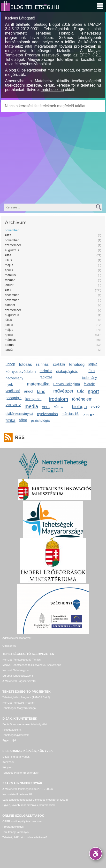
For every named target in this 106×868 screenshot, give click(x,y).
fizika (11, 421)
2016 (8, 255)
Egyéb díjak (9, 740)
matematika (38, 384)
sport (93, 391)
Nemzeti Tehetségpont (16, 670)
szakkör (59, 364)
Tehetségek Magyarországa (19, 708)
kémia (58, 407)
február (10, 280)
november (12, 230)
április (9, 270)
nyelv (10, 385)
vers (46, 407)
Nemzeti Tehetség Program (19, 703)
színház (42, 364)
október (10, 305)
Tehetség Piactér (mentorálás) (20, 773)
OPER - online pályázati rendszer (22, 821)
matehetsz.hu (52, 90)
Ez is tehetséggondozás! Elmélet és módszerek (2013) (35, 800)
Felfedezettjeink (12, 730)
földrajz (89, 384)
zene (88, 415)
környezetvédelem (21, 371)
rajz (80, 391)
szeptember (13, 245)
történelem (82, 399)
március (10, 275)
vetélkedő (13, 391)
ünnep (10, 364)
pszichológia (40, 421)
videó (95, 406)
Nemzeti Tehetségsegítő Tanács (22, 660)
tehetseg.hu (91, 85)
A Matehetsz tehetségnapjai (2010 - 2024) (28, 789)
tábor (23, 420)
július (8, 260)
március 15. (71, 414)
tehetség (77, 364)
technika (46, 371)
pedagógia (14, 398)
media (31, 406)
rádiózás (46, 377)
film (91, 371)
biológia (79, 407)
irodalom (59, 399)
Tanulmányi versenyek (16, 832)
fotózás (25, 364)
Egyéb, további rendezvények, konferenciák (29, 805)
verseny (13, 405)
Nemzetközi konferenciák (18, 794)
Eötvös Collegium (67, 384)
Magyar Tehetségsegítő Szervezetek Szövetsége (32, 665)
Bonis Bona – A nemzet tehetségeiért (25, 724)
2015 (8, 290)
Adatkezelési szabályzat (17, 638)
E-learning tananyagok (16, 757)
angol (29, 391)
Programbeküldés (13, 827)
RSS (19, 437)
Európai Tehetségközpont (18, 676)
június (9, 325)
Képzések (8, 762)
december (12, 295)
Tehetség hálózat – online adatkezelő (25, 837)
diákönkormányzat (19, 414)
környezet (34, 399)
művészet (63, 391)
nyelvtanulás (47, 414)
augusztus (12, 250)
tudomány (90, 378)
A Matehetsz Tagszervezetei (19, 681)
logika (93, 364)
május (9, 265)
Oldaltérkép (9, 646)
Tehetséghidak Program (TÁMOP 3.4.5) (26, 697)
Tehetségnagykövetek (15, 735)
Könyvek (8, 767)
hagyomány (14, 378)
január (9, 285)
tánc (41, 392)
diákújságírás (67, 371)
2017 (8, 235)
